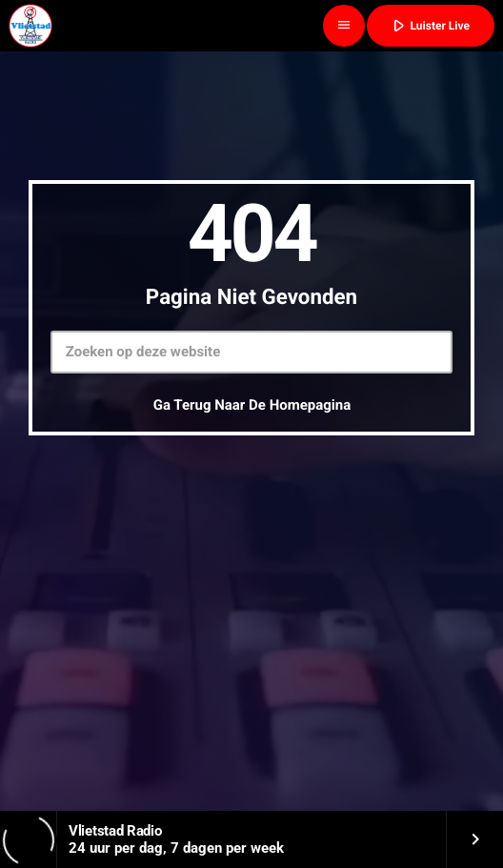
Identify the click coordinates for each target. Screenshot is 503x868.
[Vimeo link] (30, 26)
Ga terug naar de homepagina (252, 405)
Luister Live (429, 26)
